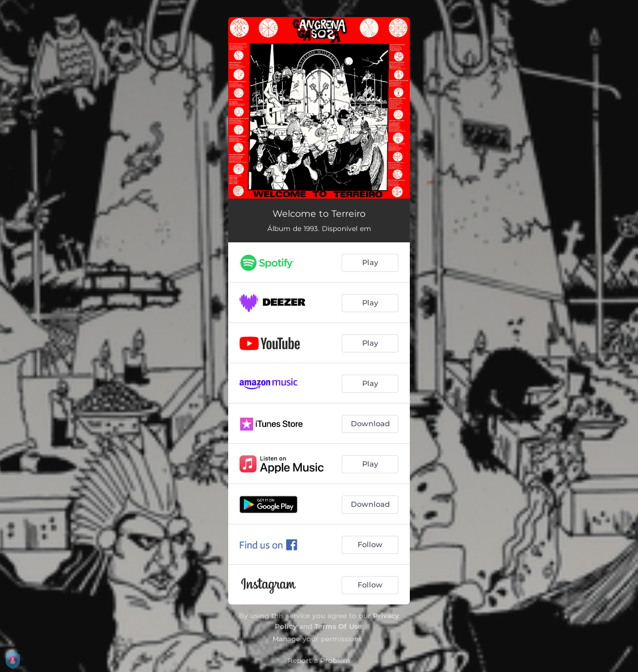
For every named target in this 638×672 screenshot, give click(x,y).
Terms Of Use (338, 626)
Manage (286, 639)
